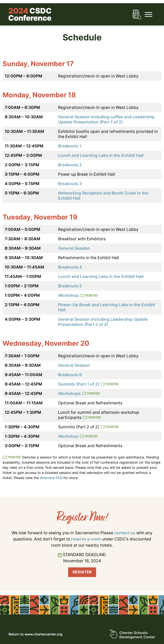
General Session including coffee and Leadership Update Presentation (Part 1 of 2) (106, 119)
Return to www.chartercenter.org (35, 634)
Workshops (69, 393)
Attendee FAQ (51, 478)
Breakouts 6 (70, 375)
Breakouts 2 (70, 165)
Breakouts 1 (70, 146)
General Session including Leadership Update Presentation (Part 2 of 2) (103, 322)
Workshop (68, 295)
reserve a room (86, 539)
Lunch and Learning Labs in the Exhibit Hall (101, 155)
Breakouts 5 (70, 286)
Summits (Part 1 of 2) (79, 384)
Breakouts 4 (70, 267)
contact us (125, 533)
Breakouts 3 (70, 184)
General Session (74, 248)
